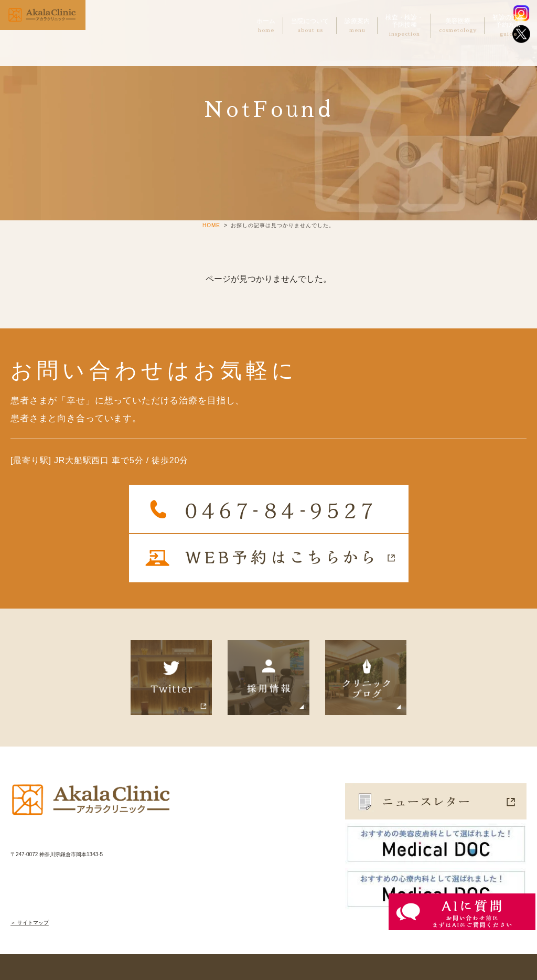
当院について (310, 26)
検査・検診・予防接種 (404, 26)
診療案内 (357, 26)
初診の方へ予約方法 (508, 26)
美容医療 (458, 26)
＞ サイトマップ (30, 923)
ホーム (266, 26)
